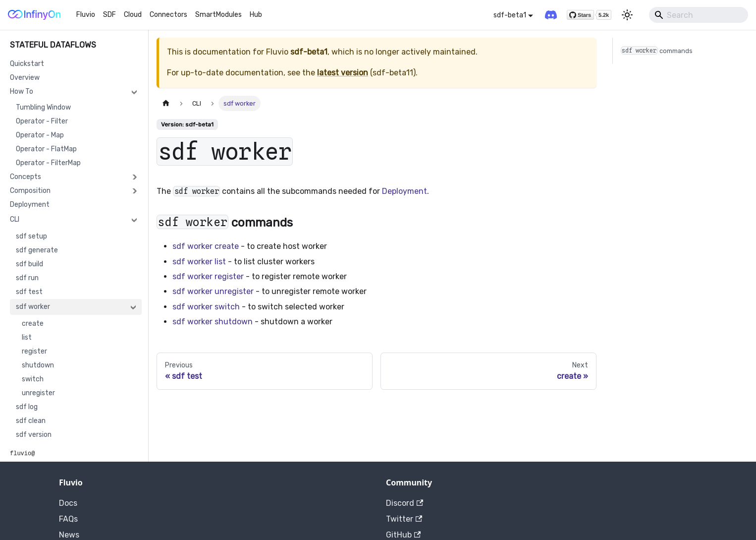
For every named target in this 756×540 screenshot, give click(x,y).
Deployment (30, 205)
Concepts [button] (26, 177)
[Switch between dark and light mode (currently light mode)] (627, 15)
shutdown (38, 365)
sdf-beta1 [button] (510, 15)
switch (33, 379)
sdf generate (37, 250)
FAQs (68, 519)
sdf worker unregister (213, 291)
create (33, 324)
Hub (256, 15)
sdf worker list (199, 262)
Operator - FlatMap (46, 149)
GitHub (403, 535)
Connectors (168, 15)
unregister (38, 393)
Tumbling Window (43, 107)
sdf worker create (206, 246)
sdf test (29, 292)
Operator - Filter (42, 121)
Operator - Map (40, 135)
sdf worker (33, 307)
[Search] (699, 15)
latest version (343, 73)
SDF (109, 15)
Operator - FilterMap (48, 163)
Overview (25, 78)
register (34, 351)
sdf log (27, 407)
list (27, 337)
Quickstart (27, 64)
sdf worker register (208, 276)
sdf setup (31, 236)
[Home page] (166, 103)
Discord (405, 503)
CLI (15, 219)
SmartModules (218, 15)
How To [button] (22, 91)
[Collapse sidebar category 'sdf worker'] (133, 307)
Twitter (404, 519)
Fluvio (86, 15)
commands (657, 50)
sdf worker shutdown (213, 322)
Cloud (133, 15)
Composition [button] (30, 191)
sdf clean (31, 421)
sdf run (27, 278)
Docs (68, 503)
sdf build (29, 264)
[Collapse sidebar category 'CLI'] (134, 220)
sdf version (34, 435)
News (69, 535)
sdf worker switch (206, 307)
